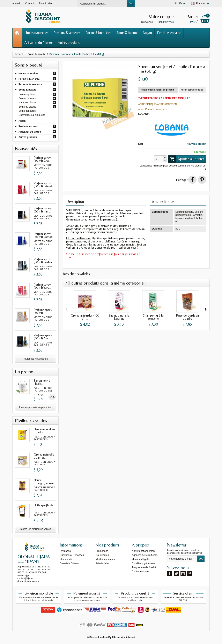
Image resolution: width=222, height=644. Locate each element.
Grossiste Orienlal (69, 563)
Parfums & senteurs (67, 33)
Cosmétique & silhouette (32, 115)
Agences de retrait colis (145, 555)
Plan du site (66, 559)
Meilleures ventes (105, 559)
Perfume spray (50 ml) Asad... (43, 337)
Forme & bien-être (98, 33)
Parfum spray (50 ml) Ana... (42, 159)
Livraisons (65, 551)
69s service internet (124, 637)
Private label (102, 563)
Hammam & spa (28, 102)
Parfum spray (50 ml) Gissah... (44, 185)
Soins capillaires (28, 94)
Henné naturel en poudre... (44, 431)
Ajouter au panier (186, 159)
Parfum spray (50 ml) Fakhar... (44, 261)
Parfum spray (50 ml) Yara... (42, 286)
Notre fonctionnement (144, 551)
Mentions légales (141, 559)
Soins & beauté (127, 33)
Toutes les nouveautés (35, 359)
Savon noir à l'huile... (42, 382)
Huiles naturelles (36, 33)
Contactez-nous (140, 572)
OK (131, 3)
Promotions (102, 551)
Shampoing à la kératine (119, 317)
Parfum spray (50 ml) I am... (42, 210)
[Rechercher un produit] (102, 4)
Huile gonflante (43, 505)
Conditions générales (143, 563)
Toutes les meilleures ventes (35, 529)
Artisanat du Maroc (39, 42)
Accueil (19, 54)
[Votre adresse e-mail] (182, 559)
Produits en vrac (169, 33)
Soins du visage (27, 107)
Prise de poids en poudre (187, 317)
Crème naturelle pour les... (44, 456)
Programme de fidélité (144, 567)
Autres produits (69, 42)
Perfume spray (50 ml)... (43, 311)
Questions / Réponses (72, 555)
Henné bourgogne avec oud (44, 483)
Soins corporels (27, 98)
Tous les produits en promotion (35, 408)
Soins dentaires (27, 111)
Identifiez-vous (166, 22)
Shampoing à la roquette (153, 317)
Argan (147, 33)
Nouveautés (102, 555)
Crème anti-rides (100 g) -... (85, 317)
